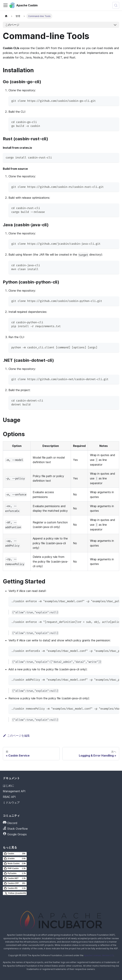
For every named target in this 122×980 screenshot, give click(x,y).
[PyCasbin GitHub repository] (15, 873)
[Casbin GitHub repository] (15, 854)
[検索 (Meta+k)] (116, 5)
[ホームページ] (6, 16)
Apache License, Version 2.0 (99, 955)
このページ (12, 25)
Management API (14, 791)
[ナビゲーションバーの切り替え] (5, 5)
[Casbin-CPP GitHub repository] (15, 883)
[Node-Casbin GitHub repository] (15, 864)
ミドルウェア (11, 802)
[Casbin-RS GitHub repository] (15, 888)
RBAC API (9, 797)
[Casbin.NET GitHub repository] (15, 878)
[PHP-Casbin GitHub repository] (15, 869)
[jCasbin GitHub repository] (15, 859)
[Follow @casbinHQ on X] (15, 893)
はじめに (8, 786)
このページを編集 (16, 736)
